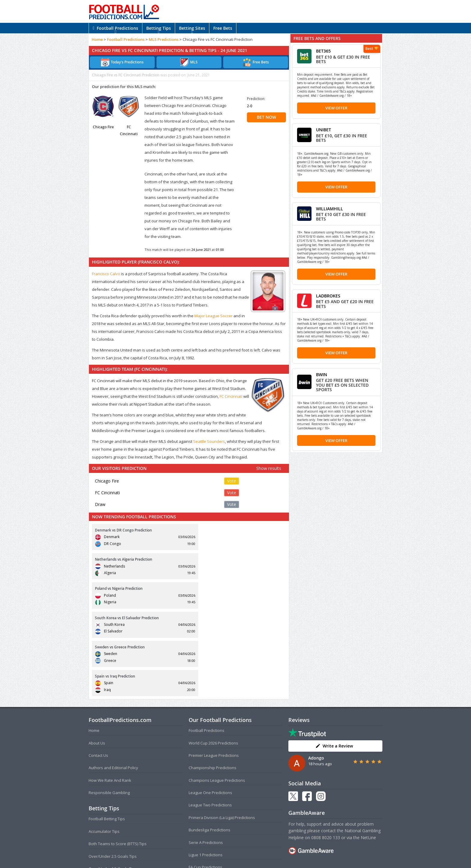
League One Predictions (210, 705)
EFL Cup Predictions (206, 792)
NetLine (368, 750)
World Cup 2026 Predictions (213, 655)
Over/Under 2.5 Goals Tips (113, 769)
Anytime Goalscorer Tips (111, 806)
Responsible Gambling (109, 705)
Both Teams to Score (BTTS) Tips (118, 756)
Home (97, 39)
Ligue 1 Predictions (206, 767)
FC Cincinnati (231, 396)
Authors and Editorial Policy (113, 680)
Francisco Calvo (106, 274)
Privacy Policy (245, 851)
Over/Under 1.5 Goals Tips (113, 781)
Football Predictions (115, 28)
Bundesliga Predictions (210, 742)
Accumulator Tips (104, 744)
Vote (232, 481)
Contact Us (98, 668)
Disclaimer (269, 851)
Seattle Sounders (209, 441)
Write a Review (334, 658)
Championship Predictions (213, 680)
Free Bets (223, 28)
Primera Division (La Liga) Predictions (222, 730)
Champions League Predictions (217, 693)
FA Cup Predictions (205, 780)
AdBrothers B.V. (260, 861)
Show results (269, 468)
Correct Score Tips (105, 793)
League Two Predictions (210, 717)
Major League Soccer (213, 316)
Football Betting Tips (107, 731)
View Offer (336, 108)
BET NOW (266, 117)
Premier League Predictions (214, 668)
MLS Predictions (164, 39)
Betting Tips (159, 28)
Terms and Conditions (212, 851)
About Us (97, 655)
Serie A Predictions (206, 755)
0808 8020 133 (326, 750)
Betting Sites (192, 28)
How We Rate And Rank (110, 693)
